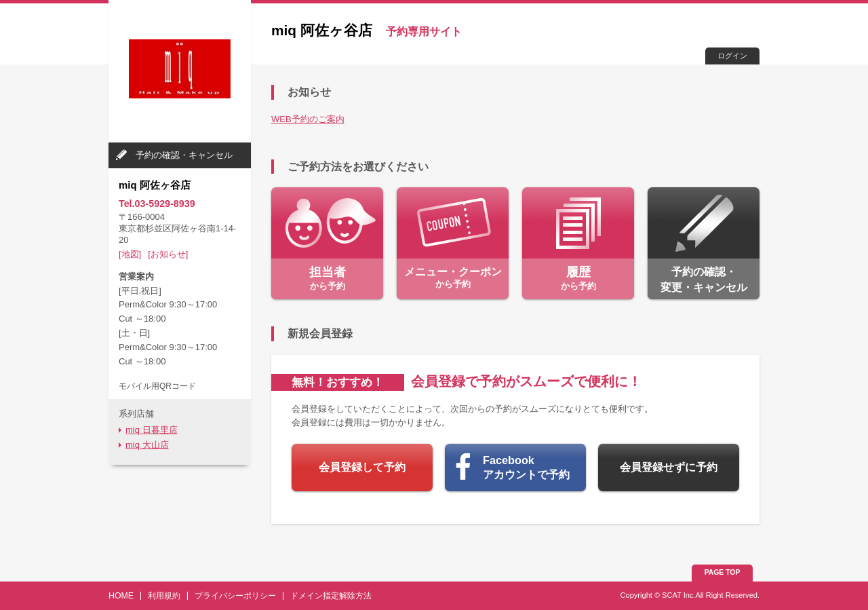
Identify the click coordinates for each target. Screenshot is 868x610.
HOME (121, 596)
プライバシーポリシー (235, 596)
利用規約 (164, 596)
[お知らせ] (168, 254)
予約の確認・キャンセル (184, 155)
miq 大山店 (147, 445)
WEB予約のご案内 (308, 119)
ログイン (732, 56)
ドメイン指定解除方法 (331, 596)
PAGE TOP (723, 572)
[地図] (130, 254)
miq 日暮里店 (152, 430)
